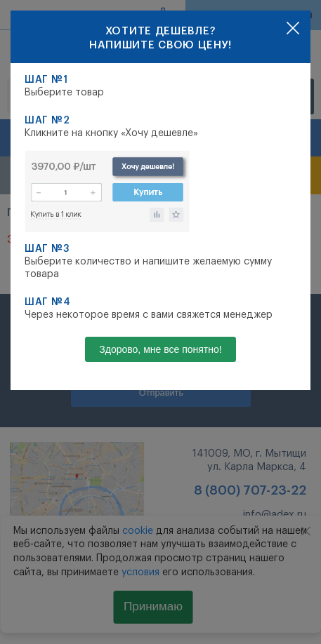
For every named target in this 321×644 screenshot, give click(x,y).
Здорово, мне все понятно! (160, 349)
